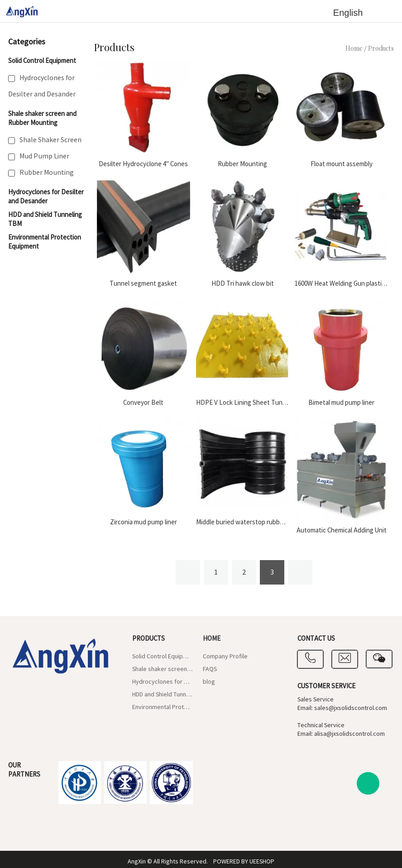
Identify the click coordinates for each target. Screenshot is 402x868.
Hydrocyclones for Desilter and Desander (46, 197)
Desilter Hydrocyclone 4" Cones (143, 164)
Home (354, 49)
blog (209, 682)
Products (381, 49)
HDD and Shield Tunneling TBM (163, 695)
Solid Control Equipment (42, 61)
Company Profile (225, 657)
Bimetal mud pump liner (341, 403)
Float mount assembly (342, 164)
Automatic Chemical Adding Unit (342, 530)
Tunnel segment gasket (143, 284)
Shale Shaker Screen (50, 140)
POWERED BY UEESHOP (244, 862)
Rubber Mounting (47, 173)
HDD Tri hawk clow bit (243, 284)
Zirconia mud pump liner (144, 522)
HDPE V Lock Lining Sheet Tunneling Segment (261, 403)
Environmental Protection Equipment (163, 707)
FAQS (210, 669)
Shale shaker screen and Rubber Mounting (42, 118)
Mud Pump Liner (44, 156)
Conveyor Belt (143, 403)
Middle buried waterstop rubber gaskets (253, 522)
